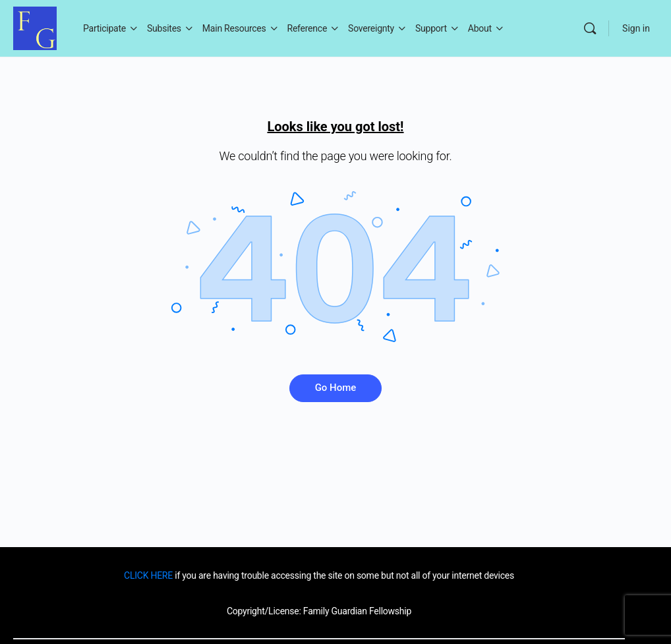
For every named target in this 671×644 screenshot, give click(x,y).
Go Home (336, 388)
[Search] (590, 28)
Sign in (636, 28)
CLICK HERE (148, 575)
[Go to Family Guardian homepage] (35, 27)
